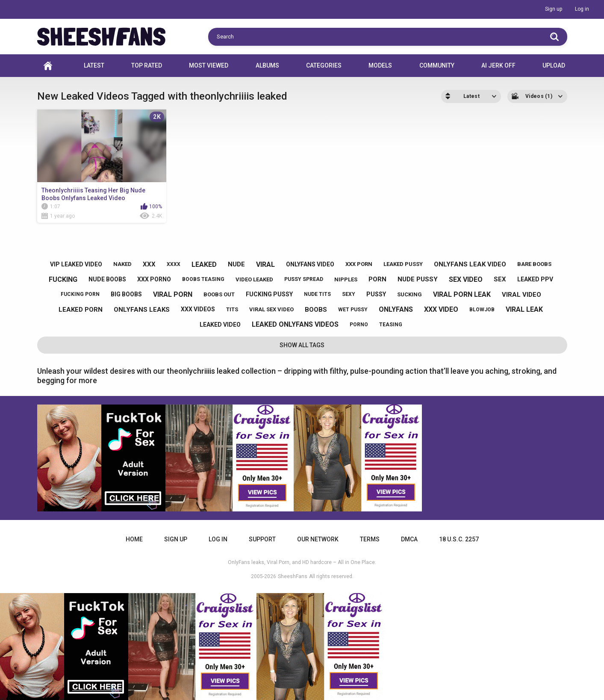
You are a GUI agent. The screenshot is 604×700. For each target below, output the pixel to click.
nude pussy (418, 279)
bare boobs (534, 264)
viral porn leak (462, 294)
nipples (346, 279)
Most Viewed (209, 65)
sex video (466, 279)
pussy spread (304, 279)
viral (265, 264)
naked (122, 264)
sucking (410, 294)
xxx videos (198, 309)
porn (377, 279)
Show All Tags (302, 345)
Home (48, 66)
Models (380, 65)
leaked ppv (535, 279)
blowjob (482, 310)
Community (437, 65)
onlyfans (396, 309)
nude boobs (107, 279)
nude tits (317, 294)
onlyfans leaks (142, 310)
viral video (522, 295)
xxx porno (154, 279)
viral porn (173, 294)
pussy (376, 294)
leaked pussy (403, 264)
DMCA (409, 539)
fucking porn (80, 294)
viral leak (524, 309)
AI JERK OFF (498, 65)
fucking (63, 279)
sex (500, 279)
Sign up (554, 9)
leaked (204, 264)
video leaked (254, 279)
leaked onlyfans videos (295, 324)
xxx (149, 264)
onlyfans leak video (470, 264)
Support (262, 539)
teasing (391, 325)
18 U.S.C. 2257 (459, 539)
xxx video (441, 309)
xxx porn (359, 264)
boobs (316, 310)
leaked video (220, 325)
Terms (370, 539)
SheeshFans (293, 576)
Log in (582, 9)
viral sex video (271, 309)
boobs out (219, 294)
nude (236, 264)
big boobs (126, 294)
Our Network (318, 539)
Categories (324, 65)
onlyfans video (310, 264)
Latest (94, 65)
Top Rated (147, 65)
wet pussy (353, 310)
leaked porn (81, 310)
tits (232, 309)
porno (359, 325)
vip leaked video (76, 264)
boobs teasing (203, 279)
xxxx (174, 264)
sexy (349, 294)
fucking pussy (269, 294)
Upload (554, 65)
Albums (267, 65)
